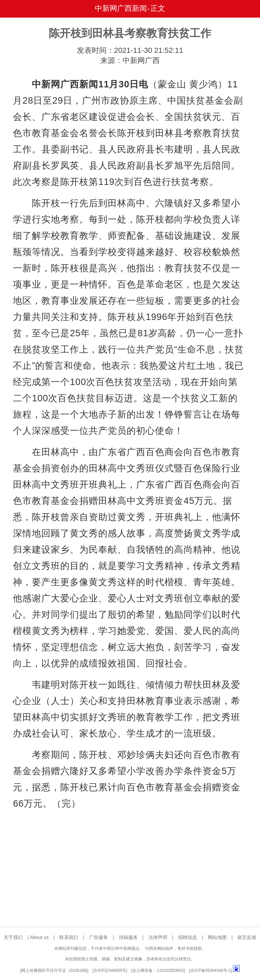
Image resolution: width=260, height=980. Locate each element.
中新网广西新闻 (121, 8)
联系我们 (69, 937)
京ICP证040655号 (110, 971)
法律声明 (158, 937)
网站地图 (217, 937)
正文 (158, 8)
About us (39, 937)
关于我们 (13, 937)
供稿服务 (128, 937)
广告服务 (99, 937)
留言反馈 (247, 937)
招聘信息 (188, 937)
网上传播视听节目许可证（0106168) (54, 971)
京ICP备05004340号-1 (211, 971)
